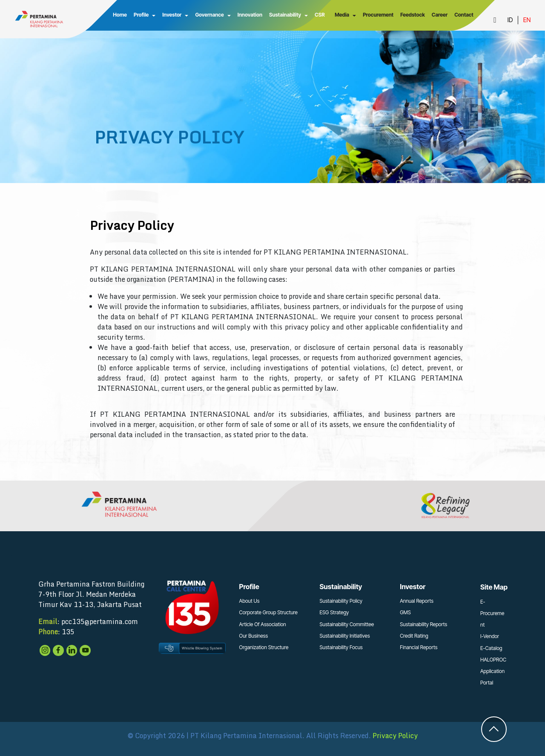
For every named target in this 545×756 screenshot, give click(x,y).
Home (119, 15)
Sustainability (284, 15)
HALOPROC (493, 660)
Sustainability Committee (347, 624)
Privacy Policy (395, 736)
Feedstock (412, 15)
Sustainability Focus (341, 647)
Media (341, 15)
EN (527, 20)
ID (510, 20)
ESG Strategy (334, 612)
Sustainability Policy (341, 601)
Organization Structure (264, 647)
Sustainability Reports (423, 624)
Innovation (249, 15)
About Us (250, 601)
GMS (405, 612)
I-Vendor (490, 636)
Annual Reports (417, 601)
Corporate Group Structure (268, 612)
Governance (209, 15)
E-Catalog (491, 648)
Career (439, 15)
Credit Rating (414, 636)
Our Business (254, 636)
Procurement (378, 15)
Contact (463, 15)
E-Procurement (492, 613)
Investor (171, 15)
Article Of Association (263, 624)
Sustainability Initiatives (344, 636)
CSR (319, 15)
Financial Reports (419, 647)
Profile (140, 15)
